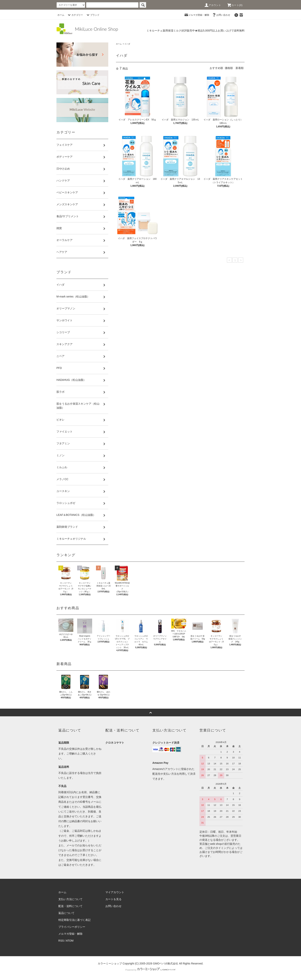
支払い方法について (70, 899)
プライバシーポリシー (72, 927)
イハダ (127, 44)
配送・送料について (70, 906)
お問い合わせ (221, 15)
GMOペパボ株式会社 (166, 963)
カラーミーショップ (110, 963)
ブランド (93, 15)
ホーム (61, 15)
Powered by (150, 970)
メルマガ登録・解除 (197, 15)
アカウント (213, 5)
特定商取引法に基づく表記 (74, 920)
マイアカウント (115, 892)
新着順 (240, 68)
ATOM (70, 941)
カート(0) (235, 5)
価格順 (229, 68)
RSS (61, 941)
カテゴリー (75, 15)
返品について (66, 913)
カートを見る (113, 899)
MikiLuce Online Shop (96, 29)
